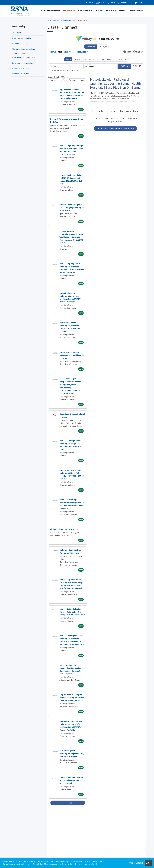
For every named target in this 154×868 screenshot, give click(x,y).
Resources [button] (81, 52)
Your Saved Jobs (121, 59)
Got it (148, 863)
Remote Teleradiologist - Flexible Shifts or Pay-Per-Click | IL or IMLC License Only (72, 612)
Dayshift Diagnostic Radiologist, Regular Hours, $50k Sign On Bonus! (72, 754)
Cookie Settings (136, 863)
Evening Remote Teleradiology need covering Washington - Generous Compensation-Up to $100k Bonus (72, 237)
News (100, 3)
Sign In (138, 52)
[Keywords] (66, 66)
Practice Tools (137, 10)
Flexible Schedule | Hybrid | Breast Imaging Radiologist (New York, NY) (72, 207)
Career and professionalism (69, 20)
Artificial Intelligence (50, 10)
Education (111, 10)
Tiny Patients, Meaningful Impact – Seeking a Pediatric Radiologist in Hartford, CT (72, 697)
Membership (69, 10)
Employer (103, 47)
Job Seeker (90, 47)
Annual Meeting (85, 10)
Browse (77, 59)
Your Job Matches (104, 59)
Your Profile (69, 52)
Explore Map (88, 59)
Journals (99, 10)
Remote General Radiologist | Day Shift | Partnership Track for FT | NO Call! (72, 780)
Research (123, 10)
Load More (68, 803)
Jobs (60, 52)
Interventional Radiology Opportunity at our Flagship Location (72, 355)
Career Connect (83, 20)
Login (133, 3)
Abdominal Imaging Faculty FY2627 (65, 529)
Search (68, 59)
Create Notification (77, 80)
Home (49, 20)
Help (127, 52)
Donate (122, 3)
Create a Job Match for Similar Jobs (115, 128)
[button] (137, 66)
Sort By (53, 80)
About (111, 3)
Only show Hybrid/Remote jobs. (65, 70)
